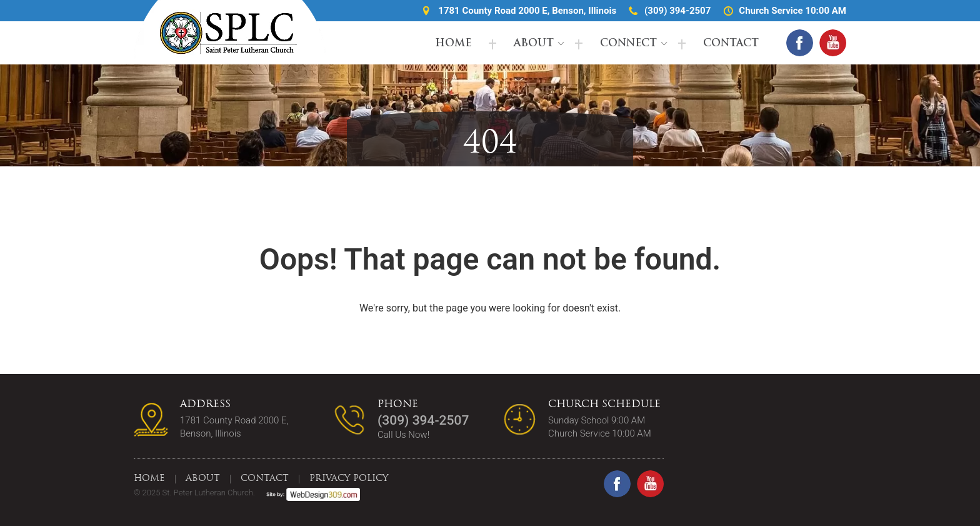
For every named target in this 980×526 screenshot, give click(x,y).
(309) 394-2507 (677, 11)
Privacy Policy (349, 479)
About (534, 44)
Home (453, 44)
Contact (731, 44)
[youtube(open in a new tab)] (833, 43)
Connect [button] (628, 44)
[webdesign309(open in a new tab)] (308, 493)
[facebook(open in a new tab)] (800, 43)
